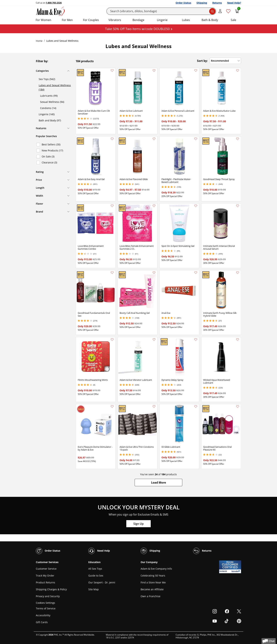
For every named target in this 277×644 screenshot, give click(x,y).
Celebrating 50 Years (153, 576)
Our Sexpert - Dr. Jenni (102, 582)
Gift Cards (42, 622)
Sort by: (202, 61)
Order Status (183, 3)
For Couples (91, 20)
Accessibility (43, 615)
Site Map (94, 589)
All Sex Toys (95, 569)
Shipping (202, 3)
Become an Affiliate (152, 589)
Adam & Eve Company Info (156, 569)
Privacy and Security (48, 596)
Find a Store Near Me (153, 582)
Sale (233, 20)
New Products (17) (52, 150)
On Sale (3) (48, 156)
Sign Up (138, 524)
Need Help (99, 551)
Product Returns (45, 582)
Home (39, 41)
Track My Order (45, 576)
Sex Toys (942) (47, 79)
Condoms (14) (48, 108)
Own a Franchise (151, 596)
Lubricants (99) (49, 96)
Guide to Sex (96, 576)
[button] (158, 483)
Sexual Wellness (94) (52, 102)
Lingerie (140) (47, 114)
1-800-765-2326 (54, 3)
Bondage (138, 20)
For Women (43, 20)
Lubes (186, 20)
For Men (67, 20)
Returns (217, 3)
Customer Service (46, 569)
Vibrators (115, 20)
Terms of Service (46, 608)
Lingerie (162, 20)
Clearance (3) (49, 162)
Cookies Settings (45, 603)
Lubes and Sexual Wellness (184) (55, 87)
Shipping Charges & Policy (51, 589)
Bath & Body (210, 20)
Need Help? (234, 3)
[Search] (161, 11)
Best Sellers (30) (51, 144)
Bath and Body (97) (50, 120)
